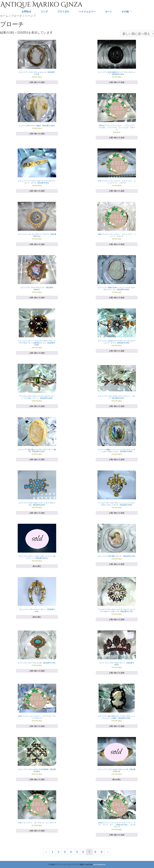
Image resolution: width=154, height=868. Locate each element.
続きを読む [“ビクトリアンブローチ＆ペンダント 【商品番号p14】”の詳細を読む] (37, 617)
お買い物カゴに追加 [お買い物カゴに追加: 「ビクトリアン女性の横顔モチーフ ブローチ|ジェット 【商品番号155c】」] (117, 82)
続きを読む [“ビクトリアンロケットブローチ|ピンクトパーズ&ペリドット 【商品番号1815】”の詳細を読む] (37, 566)
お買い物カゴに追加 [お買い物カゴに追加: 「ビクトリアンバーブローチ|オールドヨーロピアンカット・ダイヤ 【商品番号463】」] (37, 191)
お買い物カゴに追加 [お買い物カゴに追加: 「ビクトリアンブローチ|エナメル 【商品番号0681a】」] (37, 298)
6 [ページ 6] (83, 852)
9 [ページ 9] (102, 852)
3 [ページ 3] (65, 852)
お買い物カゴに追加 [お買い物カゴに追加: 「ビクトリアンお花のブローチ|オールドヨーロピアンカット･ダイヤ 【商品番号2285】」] (117, 351)
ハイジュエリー (87, 12)
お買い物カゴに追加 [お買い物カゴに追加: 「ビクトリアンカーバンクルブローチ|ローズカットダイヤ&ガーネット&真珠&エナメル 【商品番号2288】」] (37, 353)
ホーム (4, 16)
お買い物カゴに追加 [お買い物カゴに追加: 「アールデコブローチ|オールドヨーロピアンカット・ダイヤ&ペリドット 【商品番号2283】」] (37, 406)
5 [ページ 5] (77, 852)
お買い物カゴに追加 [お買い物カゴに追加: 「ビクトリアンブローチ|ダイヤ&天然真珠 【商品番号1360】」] (37, 779)
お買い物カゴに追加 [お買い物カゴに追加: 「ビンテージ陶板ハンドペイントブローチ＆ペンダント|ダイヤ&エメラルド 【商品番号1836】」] (117, 460)
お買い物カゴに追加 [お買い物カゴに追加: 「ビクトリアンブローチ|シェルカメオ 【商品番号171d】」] (37, 82)
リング (44, 12)
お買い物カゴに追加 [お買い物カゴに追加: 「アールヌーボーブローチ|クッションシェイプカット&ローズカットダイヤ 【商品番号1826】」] (117, 513)
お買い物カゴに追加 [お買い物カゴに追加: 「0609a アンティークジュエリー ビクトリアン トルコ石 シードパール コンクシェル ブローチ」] (117, 138)
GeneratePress (99, 864)
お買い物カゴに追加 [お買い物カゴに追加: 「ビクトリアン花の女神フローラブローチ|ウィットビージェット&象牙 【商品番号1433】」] (117, 726)
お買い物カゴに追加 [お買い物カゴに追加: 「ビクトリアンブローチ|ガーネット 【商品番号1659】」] (117, 673)
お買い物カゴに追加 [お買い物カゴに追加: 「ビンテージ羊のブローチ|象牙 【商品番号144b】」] (37, 134)
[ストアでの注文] (137, 34)
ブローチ (17, 16)
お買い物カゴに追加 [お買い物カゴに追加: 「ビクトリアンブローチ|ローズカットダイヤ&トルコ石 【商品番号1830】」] (37, 513)
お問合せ (26, 12)
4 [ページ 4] (71, 852)
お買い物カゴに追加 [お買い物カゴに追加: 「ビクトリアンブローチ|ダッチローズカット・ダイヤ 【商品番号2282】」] (117, 406)
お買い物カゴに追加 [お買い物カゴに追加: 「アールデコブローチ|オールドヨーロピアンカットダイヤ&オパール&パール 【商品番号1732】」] (117, 619)
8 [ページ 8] (95, 852)
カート (109, 12)
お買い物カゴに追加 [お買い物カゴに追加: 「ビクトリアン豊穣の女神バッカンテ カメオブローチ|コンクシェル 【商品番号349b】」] (117, 298)
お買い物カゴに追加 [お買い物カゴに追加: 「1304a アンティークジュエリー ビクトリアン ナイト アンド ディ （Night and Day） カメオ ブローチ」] (117, 835)
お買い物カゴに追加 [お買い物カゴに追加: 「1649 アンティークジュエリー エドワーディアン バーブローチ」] (37, 726)
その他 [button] (129, 12)
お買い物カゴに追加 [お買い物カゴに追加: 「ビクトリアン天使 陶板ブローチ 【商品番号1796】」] (117, 564)
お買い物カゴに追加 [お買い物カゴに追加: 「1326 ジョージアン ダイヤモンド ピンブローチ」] (37, 831)
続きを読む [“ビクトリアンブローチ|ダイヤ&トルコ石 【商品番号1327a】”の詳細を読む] (117, 779)
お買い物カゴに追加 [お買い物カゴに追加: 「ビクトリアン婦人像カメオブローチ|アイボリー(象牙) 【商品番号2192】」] (37, 460)
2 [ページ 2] (59, 852)
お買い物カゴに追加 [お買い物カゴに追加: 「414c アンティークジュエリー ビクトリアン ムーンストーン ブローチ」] (117, 191)
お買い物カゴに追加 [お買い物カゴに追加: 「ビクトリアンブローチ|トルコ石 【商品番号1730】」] (37, 671)
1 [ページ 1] (52, 852)
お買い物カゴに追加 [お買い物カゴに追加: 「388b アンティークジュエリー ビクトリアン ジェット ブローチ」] (117, 244)
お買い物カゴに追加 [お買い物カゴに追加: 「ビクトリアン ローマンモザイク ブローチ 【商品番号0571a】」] (37, 244)
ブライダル (63, 12)
